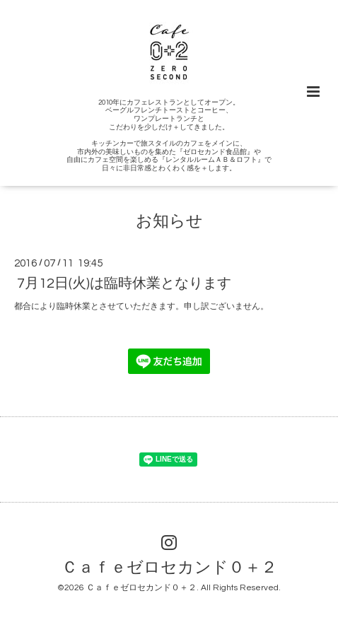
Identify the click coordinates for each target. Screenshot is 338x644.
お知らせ (169, 222)
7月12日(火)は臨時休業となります (124, 283)
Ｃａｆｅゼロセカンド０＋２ (169, 568)
